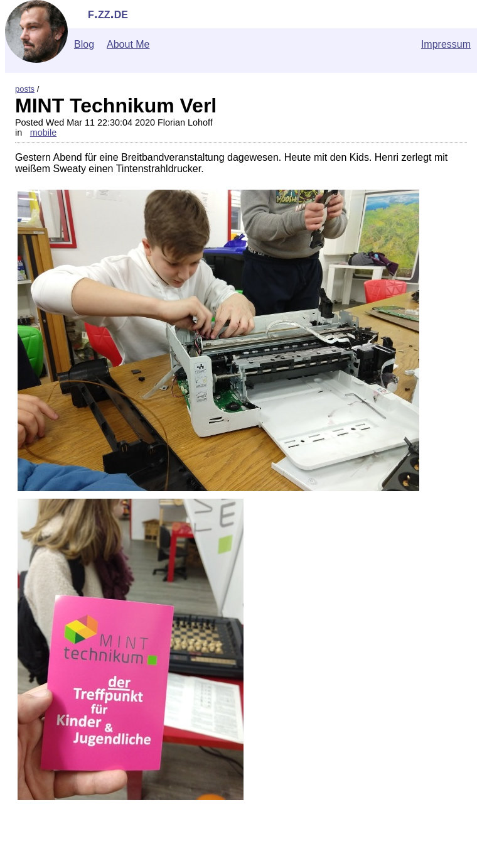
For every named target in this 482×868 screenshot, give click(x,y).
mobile (43, 133)
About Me (128, 44)
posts (25, 89)
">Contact (27, 862)
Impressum (446, 44)
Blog (84, 44)
